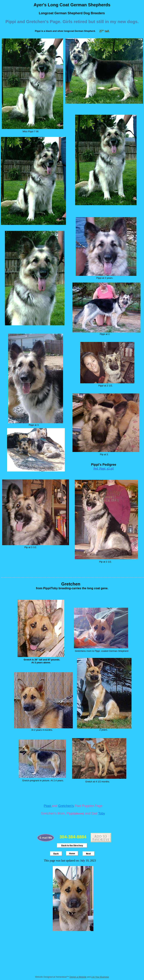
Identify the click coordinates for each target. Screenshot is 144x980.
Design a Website (78, 977)
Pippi (48, 806)
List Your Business (100, 977)
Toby (102, 813)
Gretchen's (66, 806)
